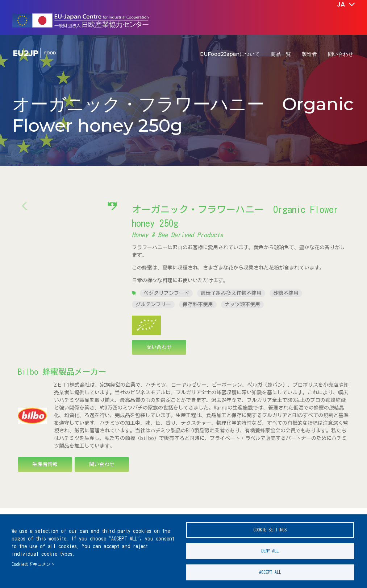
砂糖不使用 (286, 293)
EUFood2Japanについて (230, 54)
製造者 (309, 54)
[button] (112, 262)
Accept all (270, 571)
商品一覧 (281, 54)
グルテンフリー (153, 304)
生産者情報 (45, 468)
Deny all (270, 549)
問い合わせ (341, 54)
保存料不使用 (198, 304)
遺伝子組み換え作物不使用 (231, 293)
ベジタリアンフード (166, 293)
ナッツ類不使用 (242, 304)
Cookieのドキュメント (33, 562)
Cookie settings (270, 526)
